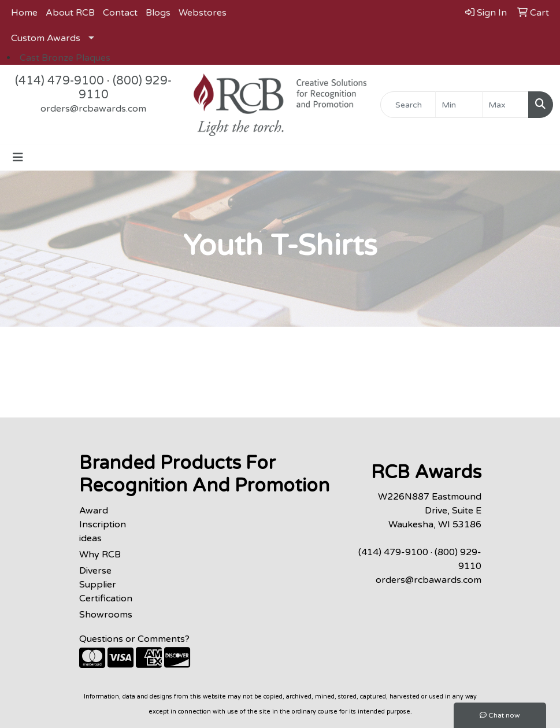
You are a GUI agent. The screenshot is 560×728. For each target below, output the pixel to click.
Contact (120, 13)
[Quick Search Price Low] (459, 105)
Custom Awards (46, 38)
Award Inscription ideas (103, 524)
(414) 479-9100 (60, 81)
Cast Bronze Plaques (65, 58)
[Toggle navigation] (18, 158)
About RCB (70, 13)
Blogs (158, 13)
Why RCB (100, 555)
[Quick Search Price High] (505, 105)
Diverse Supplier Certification (106, 585)
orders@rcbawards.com (93, 109)
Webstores (203, 13)
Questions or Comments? (134, 639)
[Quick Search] (408, 105)
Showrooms (106, 615)
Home (24, 13)
